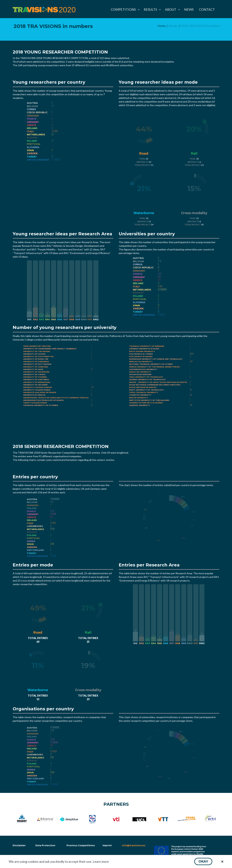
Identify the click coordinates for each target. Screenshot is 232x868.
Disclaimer (19, 845)
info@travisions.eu (134, 845)
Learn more (101, 861)
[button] (203, 861)
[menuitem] (125, 9)
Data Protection (45, 845)
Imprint (107, 845)
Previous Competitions (81, 845)
